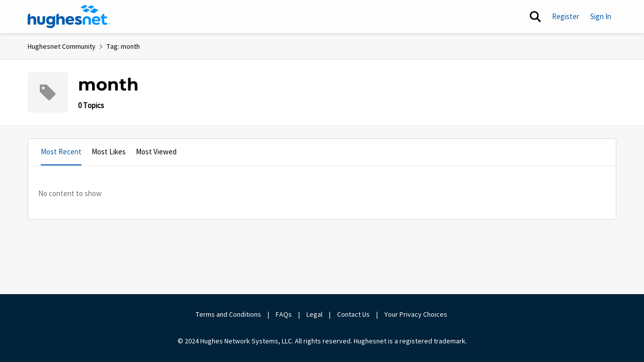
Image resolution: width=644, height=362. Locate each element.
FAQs (284, 314)
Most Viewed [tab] (156, 152)
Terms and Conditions (228, 314)
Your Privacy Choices (417, 314)
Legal (314, 314)
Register (566, 16)
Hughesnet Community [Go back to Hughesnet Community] (62, 46)
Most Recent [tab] (61, 152)
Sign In (601, 16)
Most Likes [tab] (109, 152)
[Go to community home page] (69, 17)
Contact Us (353, 314)
